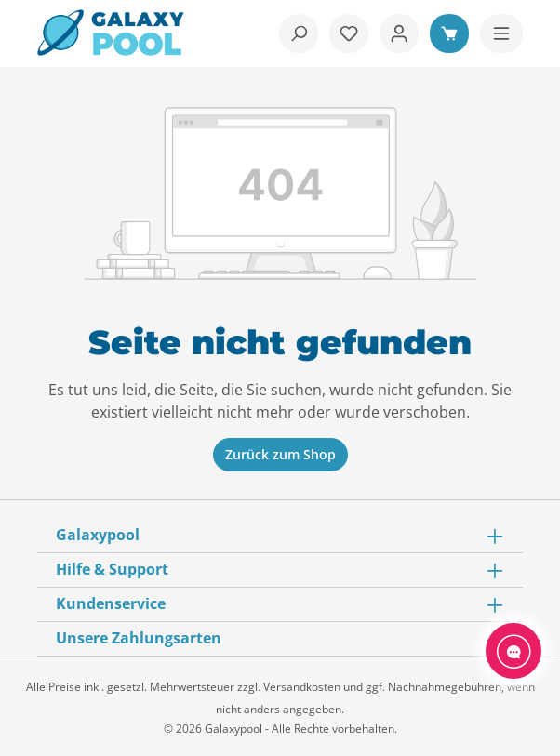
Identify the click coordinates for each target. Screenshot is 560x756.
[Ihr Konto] (399, 33)
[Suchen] (299, 33)
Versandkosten (302, 687)
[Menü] (501, 33)
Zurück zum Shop (280, 454)
